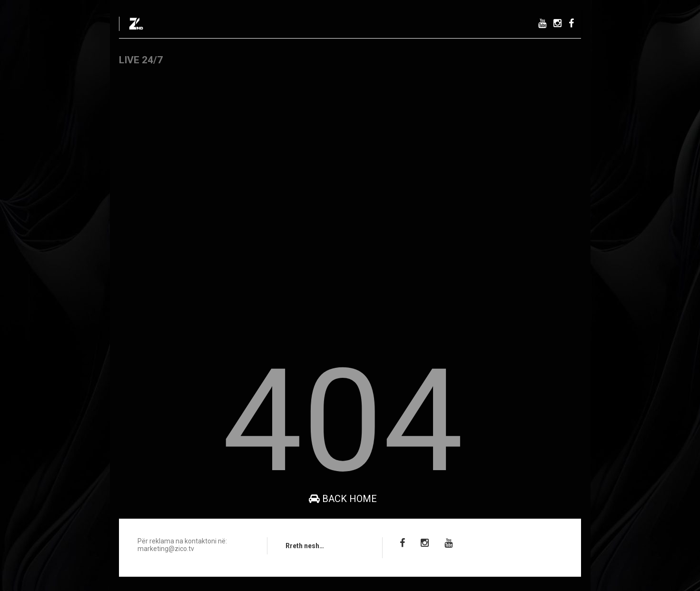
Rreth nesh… (305, 546)
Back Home (343, 499)
